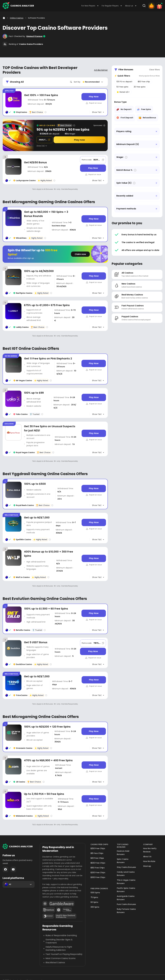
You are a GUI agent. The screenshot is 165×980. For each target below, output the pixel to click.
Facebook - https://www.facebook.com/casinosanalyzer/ (5, 869)
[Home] (4, 18)
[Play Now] (94, 97)
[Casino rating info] (46, 112)
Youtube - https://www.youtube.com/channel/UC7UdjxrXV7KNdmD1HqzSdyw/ (13, 869)
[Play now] (80, 140)
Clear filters (154, 70)
